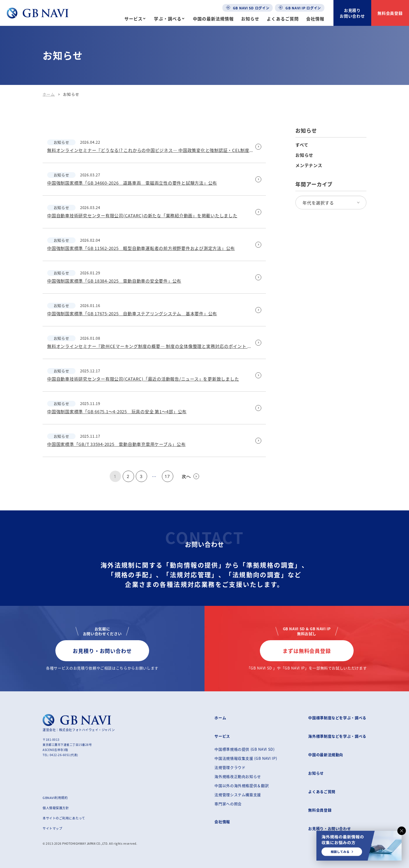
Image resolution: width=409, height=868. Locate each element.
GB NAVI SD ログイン (248, 8)
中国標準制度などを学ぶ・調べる (337, 718)
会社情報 (315, 19)
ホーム (49, 94)
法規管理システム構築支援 (238, 795)
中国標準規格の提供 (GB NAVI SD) (244, 749)
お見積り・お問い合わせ (102, 651)
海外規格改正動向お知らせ (238, 776)
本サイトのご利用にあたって (64, 818)
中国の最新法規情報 (213, 19)
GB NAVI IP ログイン (300, 8)
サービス (133, 19)
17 (167, 476)
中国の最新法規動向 (326, 755)
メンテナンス (309, 165)
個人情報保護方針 (56, 808)
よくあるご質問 (283, 19)
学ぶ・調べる (168, 19)
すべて (302, 145)
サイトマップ (52, 828)
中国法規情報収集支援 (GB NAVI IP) (246, 758)
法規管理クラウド (230, 767)
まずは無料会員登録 (307, 651)
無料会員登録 (390, 13)
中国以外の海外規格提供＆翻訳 (242, 785)
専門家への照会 (228, 804)
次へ (190, 476)
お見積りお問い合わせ (352, 13)
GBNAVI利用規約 (55, 798)
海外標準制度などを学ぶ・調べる (337, 736)
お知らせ (250, 19)
